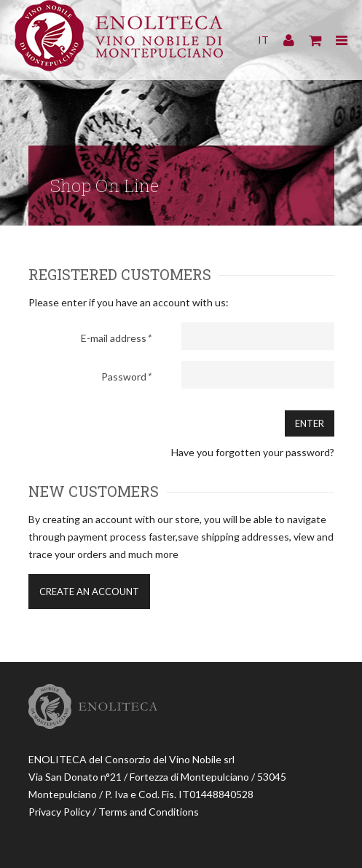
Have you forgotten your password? (253, 452)
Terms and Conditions (149, 812)
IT (263, 40)
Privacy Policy (59, 812)
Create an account (89, 592)
